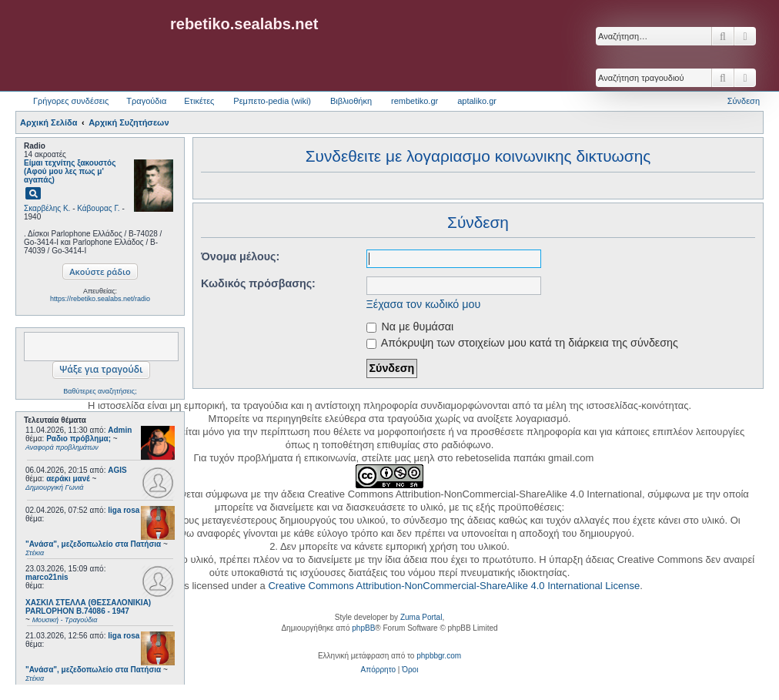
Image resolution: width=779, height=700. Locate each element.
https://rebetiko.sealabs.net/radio (100, 299)
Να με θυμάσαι (410, 327)
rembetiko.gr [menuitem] (415, 101)
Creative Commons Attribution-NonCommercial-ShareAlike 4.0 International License (454, 586)
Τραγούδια (146, 101)
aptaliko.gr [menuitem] (477, 101)
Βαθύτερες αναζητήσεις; (100, 391)
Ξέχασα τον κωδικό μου (424, 304)
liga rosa (124, 510)
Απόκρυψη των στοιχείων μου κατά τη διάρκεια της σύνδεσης (522, 343)
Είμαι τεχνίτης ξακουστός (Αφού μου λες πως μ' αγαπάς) (70, 171)
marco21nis (47, 577)
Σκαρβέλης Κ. (47, 208)
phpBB (363, 628)
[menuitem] (378, 670)
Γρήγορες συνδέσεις (71, 101)
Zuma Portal (421, 617)
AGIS (117, 470)
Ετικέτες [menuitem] (199, 101)
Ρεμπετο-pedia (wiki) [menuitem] (272, 101)
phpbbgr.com (439, 656)
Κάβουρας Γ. (98, 208)
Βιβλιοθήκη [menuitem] (351, 101)
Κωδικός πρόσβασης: (258, 283)
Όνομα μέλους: (240, 256)
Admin (120, 430)
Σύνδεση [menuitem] (744, 101)
